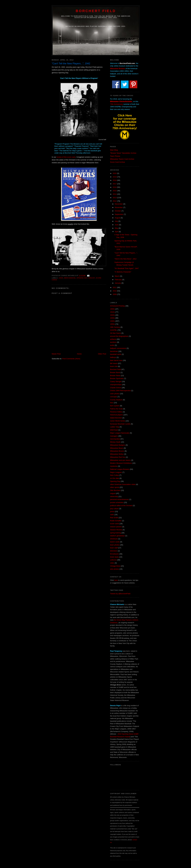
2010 (115, 291)
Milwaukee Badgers (118, 445)
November (119, 207)
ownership (114, 496)
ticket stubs (114, 557)
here (116, 580)
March (118, 276)
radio (112, 515)
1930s (112, 318)
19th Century (115, 327)
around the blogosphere (119, 336)
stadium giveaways (117, 536)
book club (114, 366)
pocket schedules (117, 502)
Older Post (102, 354)
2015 (115, 191)
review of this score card (66, 157)
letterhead (114, 430)
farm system (115, 406)
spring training (116, 533)
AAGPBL (114, 330)
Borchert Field (96, 11)
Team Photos (115, 156)
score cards (115, 524)
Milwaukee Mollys (117, 454)
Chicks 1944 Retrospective (120, 391)
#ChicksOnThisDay (117, 306)
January (118, 283)
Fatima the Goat (116, 409)
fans (112, 403)
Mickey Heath (115, 442)
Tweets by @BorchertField (120, 594)
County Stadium (116, 400)
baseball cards (116, 354)
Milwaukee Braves (117, 451)
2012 (115, 201)
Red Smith (114, 518)
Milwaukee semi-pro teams (120, 460)
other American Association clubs (123, 484)
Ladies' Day (115, 427)
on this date (115, 478)
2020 (115, 173)
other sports (115, 487)
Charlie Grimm (116, 388)
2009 (115, 294)
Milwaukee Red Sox (118, 457)
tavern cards (115, 542)
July (117, 221)
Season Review (116, 530)
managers (114, 436)
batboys (113, 357)
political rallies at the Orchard (121, 506)
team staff (114, 548)
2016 (115, 187)
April (117, 232)
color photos (115, 394)
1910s (112, 312)
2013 (115, 198)
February (119, 280)
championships (116, 385)
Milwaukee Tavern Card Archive (122, 159)
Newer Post (56, 354)
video (112, 563)
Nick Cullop (114, 475)
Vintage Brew (115, 566)
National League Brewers (120, 469)
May (117, 228)
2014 (115, 194)
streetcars (114, 539)
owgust (92, 278)
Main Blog (114, 150)
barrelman (114, 351)
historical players (117, 415)
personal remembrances (119, 499)
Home (79, 354)
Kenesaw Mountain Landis (120, 424)
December (119, 204)
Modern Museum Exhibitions (121, 463)
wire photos (114, 569)
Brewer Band (115, 372)
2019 (115, 177)
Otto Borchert (115, 490)
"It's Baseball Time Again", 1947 (126, 268)
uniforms (113, 560)
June (117, 225)
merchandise (70, 278)
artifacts (113, 339)
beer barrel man (116, 360)
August (118, 218)
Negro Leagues (116, 472)
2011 (115, 287)
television (114, 551)
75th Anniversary (117, 104)
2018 (115, 180)
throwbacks (114, 554)
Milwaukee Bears (117, 448)
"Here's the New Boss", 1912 (125, 259)
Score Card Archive (118, 162)
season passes (116, 527)
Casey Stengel (116, 382)
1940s (61, 278)
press (112, 511)
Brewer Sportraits (117, 378)
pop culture (114, 509)
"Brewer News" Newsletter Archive (123, 153)
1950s (112, 324)
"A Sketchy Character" (123, 272)
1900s (112, 309)
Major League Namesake (120, 433)
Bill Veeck (114, 363)
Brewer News (115, 376)
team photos (115, 545)
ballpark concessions (118, 348)
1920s (112, 315)
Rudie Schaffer (116, 521)
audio (112, 345)
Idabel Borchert (116, 418)
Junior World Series (118, 421)
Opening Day (82, 278)
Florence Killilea (116, 412)
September (119, 214)
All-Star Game (116, 333)
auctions (113, 342)
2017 (115, 184)
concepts (114, 397)
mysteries (114, 466)
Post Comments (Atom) (71, 359)
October (118, 211)
